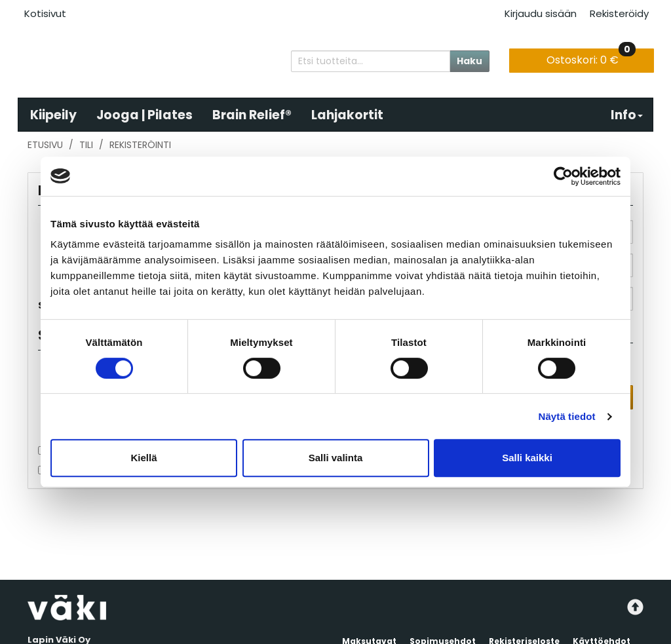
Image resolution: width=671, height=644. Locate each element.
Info (627, 115)
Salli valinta (336, 458)
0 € (591, 58)
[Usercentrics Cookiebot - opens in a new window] (563, 176)
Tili (86, 145)
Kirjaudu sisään (541, 13)
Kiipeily (53, 115)
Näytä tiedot (567, 416)
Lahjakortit (347, 115)
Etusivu (45, 145)
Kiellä (144, 458)
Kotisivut (45, 13)
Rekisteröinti (140, 145)
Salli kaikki (527, 458)
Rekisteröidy (619, 13)
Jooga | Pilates (144, 115)
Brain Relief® (252, 115)
